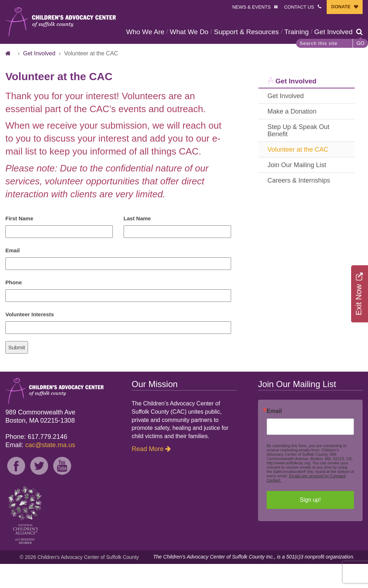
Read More (148, 473)
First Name (19, 242)
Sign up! (310, 524)
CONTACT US (299, 7)
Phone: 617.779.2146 (36, 461)
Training (299, 32)
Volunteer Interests (30, 338)
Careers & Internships (299, 205)
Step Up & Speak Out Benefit (298, 155)
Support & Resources (249, 32)
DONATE (341, 7)
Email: (40, 469)
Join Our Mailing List (297, 189)
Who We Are (147, 32)
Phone (14, 306)
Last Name (137, 242)
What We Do (191, 32)
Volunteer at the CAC (298, 174)
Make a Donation (292, 135)
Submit (17, 371)
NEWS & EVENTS (251, 7)
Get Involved (148, 56)
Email (13, 274)
